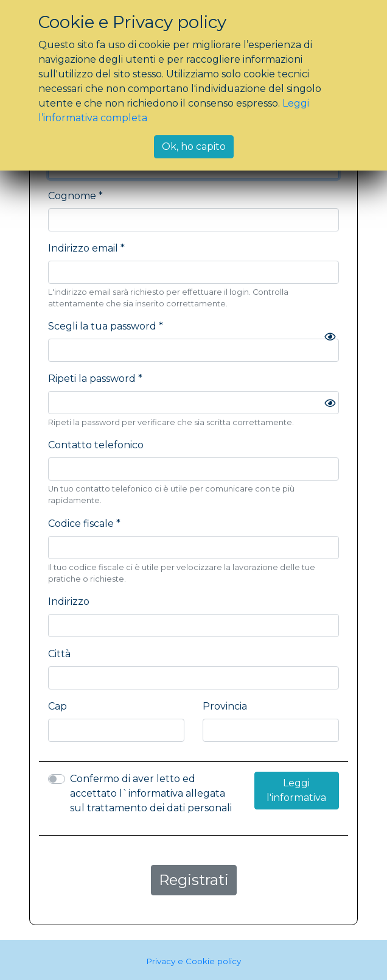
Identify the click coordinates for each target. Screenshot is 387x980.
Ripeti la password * (95, 379)
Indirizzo (69, 601)
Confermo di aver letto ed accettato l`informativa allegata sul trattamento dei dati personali (151, 793)
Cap (58, 706)
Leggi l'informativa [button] (296, 790)
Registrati (194, 880)
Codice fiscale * (84, 523)
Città (59, 654)
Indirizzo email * (86, 248)
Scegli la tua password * (106, 326)
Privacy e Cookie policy (193, 961)
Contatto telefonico (96, 445)
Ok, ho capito (194, 146)
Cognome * (75, 196)
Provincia (225, 706)
